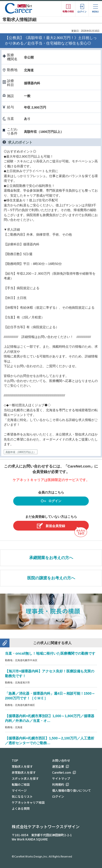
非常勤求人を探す (24, 772)
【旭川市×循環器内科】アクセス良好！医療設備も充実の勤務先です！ (50, 674)
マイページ (19, 790)
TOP (15, 760)
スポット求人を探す (25, 778)
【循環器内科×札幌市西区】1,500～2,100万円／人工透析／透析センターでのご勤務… (50, 741)
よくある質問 (21, 808)
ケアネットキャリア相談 (28, 802)
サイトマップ (61, 778)
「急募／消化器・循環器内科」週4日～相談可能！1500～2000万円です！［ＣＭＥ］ (50, 696)
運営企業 (58, 766)
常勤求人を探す (22, 766)
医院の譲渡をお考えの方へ (51, 578)
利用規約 (58, 784)
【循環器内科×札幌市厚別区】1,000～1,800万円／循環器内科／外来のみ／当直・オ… (50, 718)
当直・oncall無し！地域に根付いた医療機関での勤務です (50, 653)
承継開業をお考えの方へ (51, 558)
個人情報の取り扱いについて (72, 790)
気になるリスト (22, 796)
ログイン (51, 501)
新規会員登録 (51, 526)
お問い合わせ (61, 760)
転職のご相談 (21, 784)
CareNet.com (62, 772)
